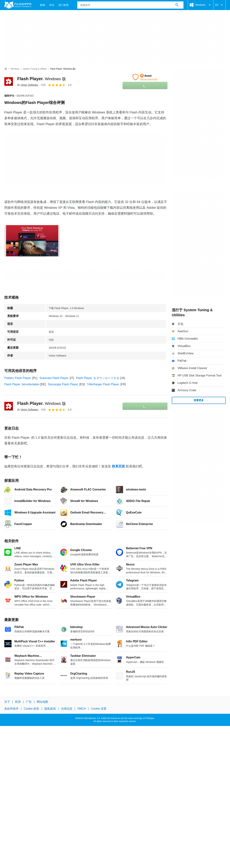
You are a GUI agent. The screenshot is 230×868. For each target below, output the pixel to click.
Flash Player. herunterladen (22, 384)
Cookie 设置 (99, 709)
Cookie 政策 (31, 709)
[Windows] (15, 69)
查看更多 (199, 400)
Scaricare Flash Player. (54, 378)
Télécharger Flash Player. (103, 384)
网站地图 (42, 702)
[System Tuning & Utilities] (35, 69)
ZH (219, 5)
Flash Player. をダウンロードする (98, 378)
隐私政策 (50, 709)
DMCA (82, 709)
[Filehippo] (18, 5)
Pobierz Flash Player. (18, 378)
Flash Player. (42, 79)
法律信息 (67, 709)
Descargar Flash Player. (63, 384)
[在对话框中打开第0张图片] (32, 241)
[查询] (130, 5)
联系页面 (118, 466)
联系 (18, 702)
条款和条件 (11, 709)
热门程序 (64, 5)
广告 (29, 702)
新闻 (42, 5)
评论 (52, 5)
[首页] (6, 69)
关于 (7, 702)
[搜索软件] (177, 5)
